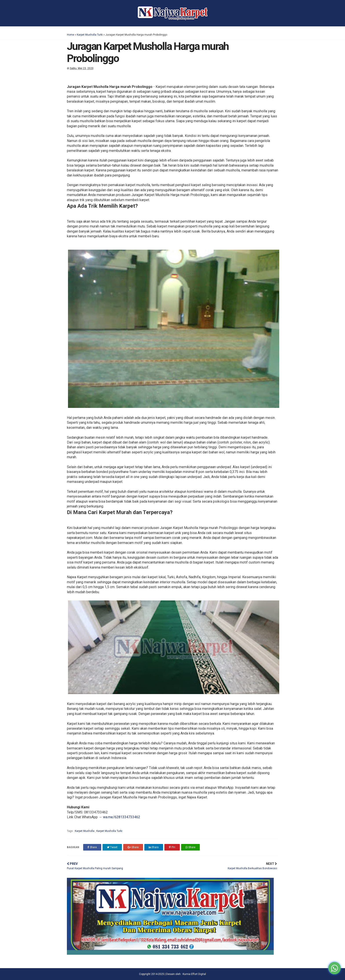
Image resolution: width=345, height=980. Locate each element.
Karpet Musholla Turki (90, 35)
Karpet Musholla (85, 831)
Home (71, 35)
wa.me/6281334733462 (122, 817)
